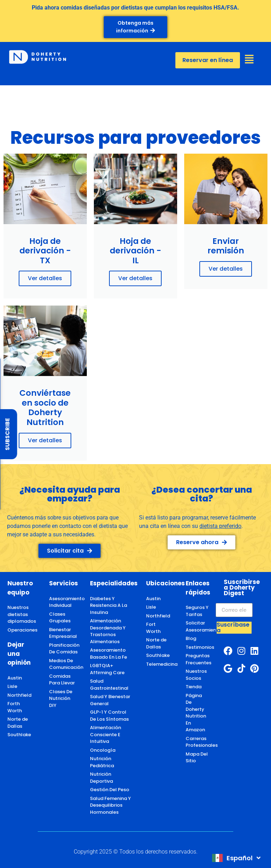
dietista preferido (220, 526)
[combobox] (236, 858)
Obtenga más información (135, 27)
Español (232, 858)
